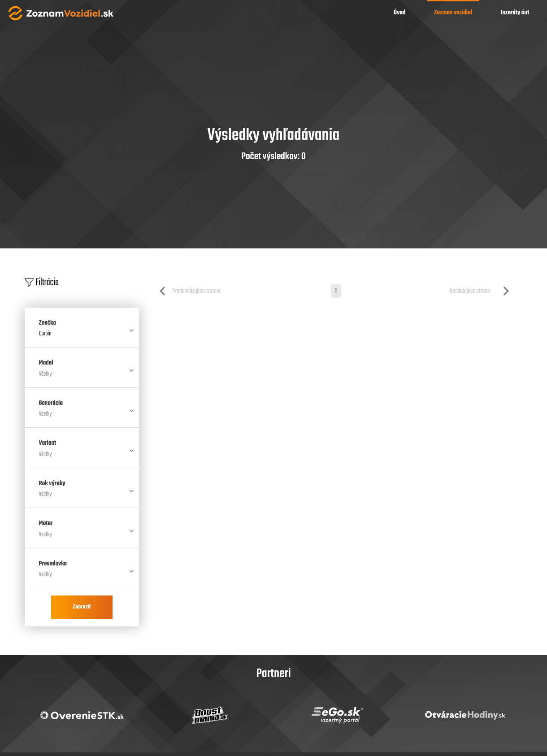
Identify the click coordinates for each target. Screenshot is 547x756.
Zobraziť (82, 607)
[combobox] (82, 338)
